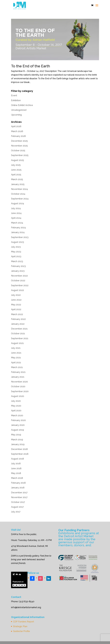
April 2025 (16, 175)
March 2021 (17, 367)
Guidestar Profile (21, 631)
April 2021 (16, 363)
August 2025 (17, 160)
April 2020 (16, 411)
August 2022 (17, 290)
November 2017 (19, 497)
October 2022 (18, 281)
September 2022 (20, 285)
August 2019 (17, 430)
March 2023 (17, 261)
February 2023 (18, 266)
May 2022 (16, 305)
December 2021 (19, 329)
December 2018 (19, 449)
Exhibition (16, 100)
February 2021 (18, 372)
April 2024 (16, 218)
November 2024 (19, 189)
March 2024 (17, 223)
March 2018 (17, 478)
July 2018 (16, 464)
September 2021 (20, 338)
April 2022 (16, 309)
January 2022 (18, 324)
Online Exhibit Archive (22, 105)
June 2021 (16, 353)
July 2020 (16, 401)
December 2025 (19, 141)
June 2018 (16, 468)
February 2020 (18, 420)
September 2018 (20, 454)
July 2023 (16, 247)
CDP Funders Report (24, 622)
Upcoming (16, 115)
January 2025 (18, 184)
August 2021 (17, 343)
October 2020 (18, 386)
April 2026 (16, 126)
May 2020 (16, 406)
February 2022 (18, 319)
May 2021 (16, 358)
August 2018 (17, 459)
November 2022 (19, 276)
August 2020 (18, 396)
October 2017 (18, 502)
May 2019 (16, 435)
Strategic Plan (20, 626)
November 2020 (19, 382)
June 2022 (16, 300)
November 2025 (19, 146)
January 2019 (18, 444)
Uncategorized (19, 110)
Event (14, 95)
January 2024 (18, 232)
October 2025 (18, 150)
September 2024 (20, 199)
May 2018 (16, 473)
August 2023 (17, 242)
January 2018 (18, 488)
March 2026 (17, 131)
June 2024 (16, 213)
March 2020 (17, 415)
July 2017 (16, 512)
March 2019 (17, 440)
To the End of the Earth (31, 66)
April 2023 (16, 256)
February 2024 (18, 228)
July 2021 (16, 348)
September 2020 (20, 391)
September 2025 (20, 155)
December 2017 (19, 493)
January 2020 (18, 425)
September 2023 (20, 237)
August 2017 (17, 507)
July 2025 (16, 165)
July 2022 (16, 295)
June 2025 (16, 170)
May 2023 (16, 252)
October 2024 (18, 194)
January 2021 (18, 377)
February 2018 (18, 483)
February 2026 (18, 136)
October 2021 (18, 333)
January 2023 (18, 271)
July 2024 (16, 208)
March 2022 (17, 314)
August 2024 (18, 203)
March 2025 (17, 179)
